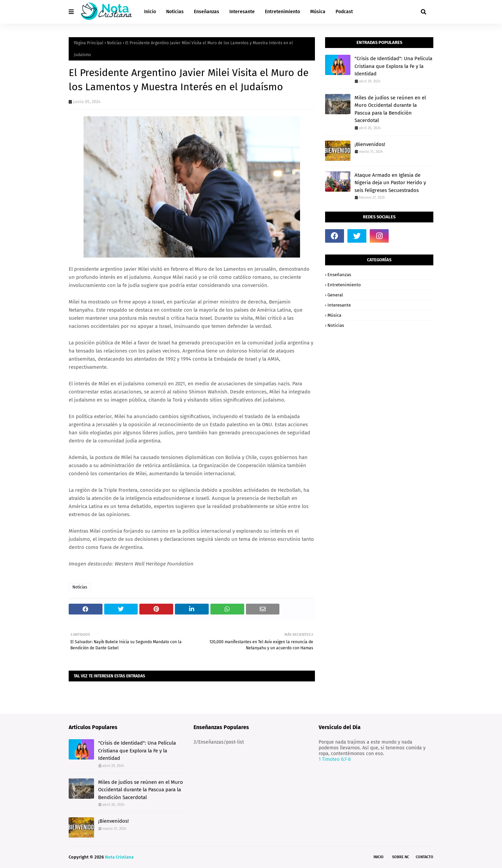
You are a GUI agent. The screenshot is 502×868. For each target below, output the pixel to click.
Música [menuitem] (318, 12)
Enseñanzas (339, 275)
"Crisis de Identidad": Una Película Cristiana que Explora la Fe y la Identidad (393, 66)
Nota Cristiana (119, 857)
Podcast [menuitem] (344, 12)
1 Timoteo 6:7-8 (335, 759)
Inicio (379, 857)
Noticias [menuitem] (175, 12)
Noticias (114, 43)
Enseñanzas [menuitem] (207, 12)
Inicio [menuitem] (150, 12)
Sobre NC (401, 857)
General (335, 295)
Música (334, 315)
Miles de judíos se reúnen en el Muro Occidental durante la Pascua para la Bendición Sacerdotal (390, 109)
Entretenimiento (344, 285)
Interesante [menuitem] (242, 12)
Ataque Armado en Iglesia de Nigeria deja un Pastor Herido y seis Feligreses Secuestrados (390, 183)
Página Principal (89, 43)
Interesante (339, 305)
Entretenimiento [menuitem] (282, 12)
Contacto (425, 857)
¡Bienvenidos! (370, 144)
